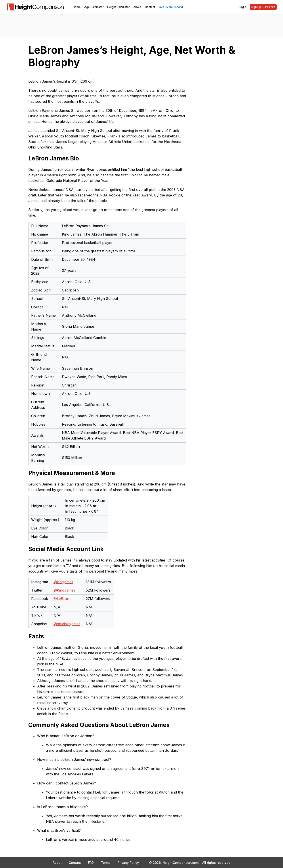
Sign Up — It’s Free (263, 7)
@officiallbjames (67, 624)
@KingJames (64, 590)
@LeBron (61, 599)
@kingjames (63, 582)
